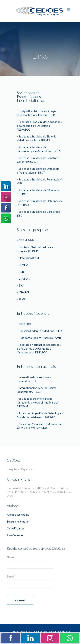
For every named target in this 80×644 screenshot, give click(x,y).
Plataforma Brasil (29, 258)
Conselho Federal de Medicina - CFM (40, 331)
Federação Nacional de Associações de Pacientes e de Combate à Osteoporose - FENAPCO (39, 349)
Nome (11, 557)
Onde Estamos (16, 528)
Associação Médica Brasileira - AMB (40, 338)
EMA (21, 286)
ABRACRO (25, 324)
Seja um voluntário (18, 522)
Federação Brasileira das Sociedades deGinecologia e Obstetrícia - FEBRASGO (39, 126)
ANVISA (23, 265)
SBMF (22, 299)
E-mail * (12, 576)
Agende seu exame (18, 515)
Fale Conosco (15, 535)
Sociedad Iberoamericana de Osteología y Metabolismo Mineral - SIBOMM (38, 402)
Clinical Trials (26, 240)
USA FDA (24, 279)
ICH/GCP (24, 292)
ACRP (22, 272)
